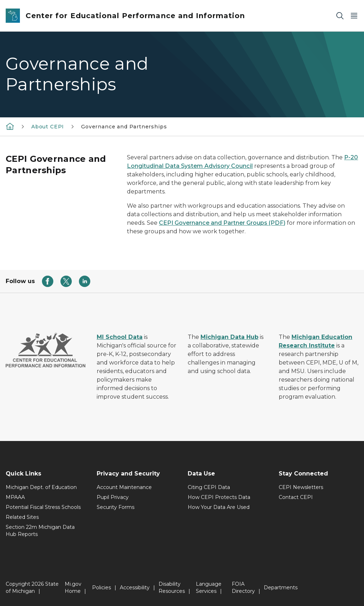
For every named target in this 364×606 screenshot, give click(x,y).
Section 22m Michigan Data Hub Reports (40, 531)
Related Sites (22, 517)
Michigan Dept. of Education (41, 487)
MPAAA (15, 497)
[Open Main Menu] (354, 16)
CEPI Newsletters (301, 487)
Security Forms (116, 507)
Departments (281, 588)
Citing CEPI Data (209, 487)
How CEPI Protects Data (219, 497)
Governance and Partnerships (124, 127)
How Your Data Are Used (219, 507)
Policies (101, 588)
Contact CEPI (296, 497)
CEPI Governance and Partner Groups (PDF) (222, 223)
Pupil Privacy (113, 497)
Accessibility (135, 588)
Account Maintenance (124, 487)
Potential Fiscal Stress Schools (43, 507)
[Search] (340, 16)
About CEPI (48, 127)
